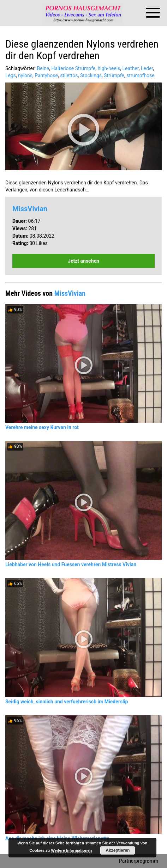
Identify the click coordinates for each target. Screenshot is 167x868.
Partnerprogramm (139, 861)
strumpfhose (141, 75)
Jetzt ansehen (83, 261)
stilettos (69, 75)
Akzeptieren (118, 850)
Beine (43, 68)
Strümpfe (114, 75)
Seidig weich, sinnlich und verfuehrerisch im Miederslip (67, 702)
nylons (25, 75)
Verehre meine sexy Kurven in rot (42, 427)
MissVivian (30, 209)
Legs (11, 75)
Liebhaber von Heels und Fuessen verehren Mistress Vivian (71, 564)
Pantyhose (46, 75)
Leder (147, 68)
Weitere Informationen (71, 850)
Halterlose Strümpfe (73, 68)
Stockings (91, 75)
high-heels (109, 68)
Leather (131, 68)
